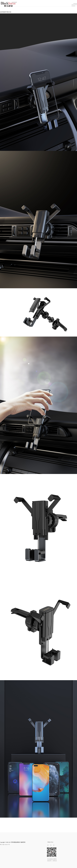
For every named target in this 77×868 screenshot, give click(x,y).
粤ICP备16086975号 (5, 845)
